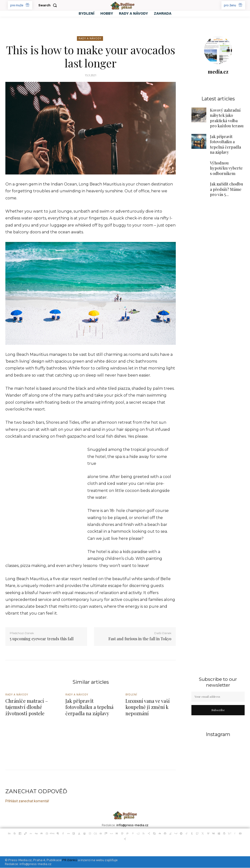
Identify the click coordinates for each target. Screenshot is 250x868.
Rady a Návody (90, 38)
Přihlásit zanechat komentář (27, 801)
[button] (49, 5)
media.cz (218, 71)
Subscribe (218, 710)
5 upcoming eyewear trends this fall (42, 639)
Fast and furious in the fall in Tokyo (140, 639)
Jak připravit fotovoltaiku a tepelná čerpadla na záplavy (226, 141)
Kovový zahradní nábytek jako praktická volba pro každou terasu (226, 116)
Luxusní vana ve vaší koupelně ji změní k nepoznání (148, 708)
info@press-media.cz (132, 825)
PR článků (70, 860)
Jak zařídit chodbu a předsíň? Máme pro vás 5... (227, 184)
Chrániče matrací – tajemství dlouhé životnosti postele (26, 708)
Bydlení (132, 695)
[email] (218, 697)
